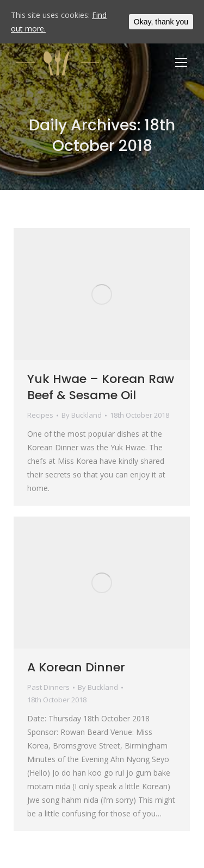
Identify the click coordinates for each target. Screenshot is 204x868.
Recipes (40, 415)
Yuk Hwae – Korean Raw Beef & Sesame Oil (101, 387)
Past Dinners (48, 687)
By (82, 415)
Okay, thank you (161, 22)
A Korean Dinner (76, 667)
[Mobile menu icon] (181, 62)
